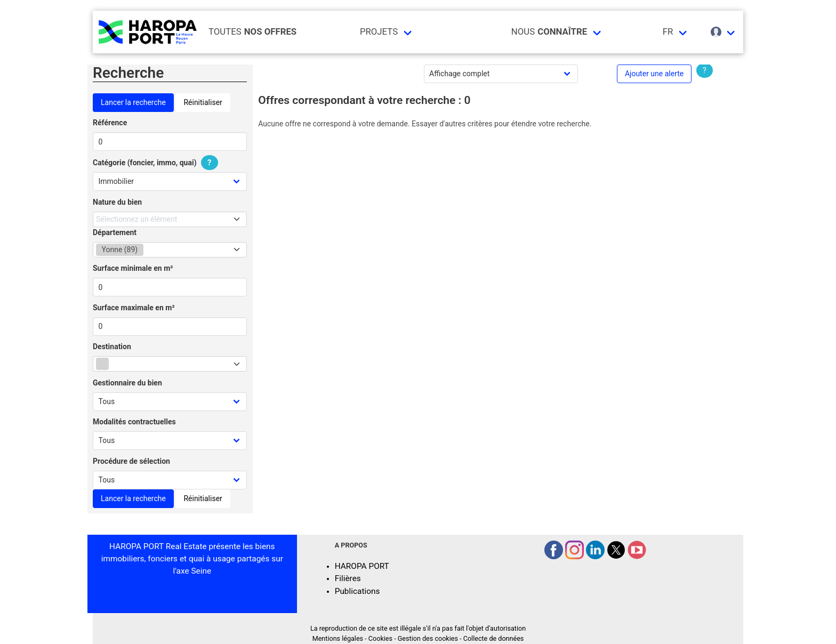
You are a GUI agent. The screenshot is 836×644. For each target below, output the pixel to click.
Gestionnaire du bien (127, 383)
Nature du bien (117, 202)
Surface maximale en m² (134, 308)
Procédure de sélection (131, 461)
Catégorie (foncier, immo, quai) (157, 163)
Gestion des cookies (428, 638)
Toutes (252, 32)
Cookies (380, 638)
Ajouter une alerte (654, 74)
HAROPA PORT (362, 566)
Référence (110, 123)
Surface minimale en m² (133, 268)
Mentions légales (338, 638)
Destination (112, 347)
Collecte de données (494, 638)
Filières (348, 578)
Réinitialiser (203, 102)
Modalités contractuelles (134, 422)
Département (115, 232)
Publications (357, 591)
